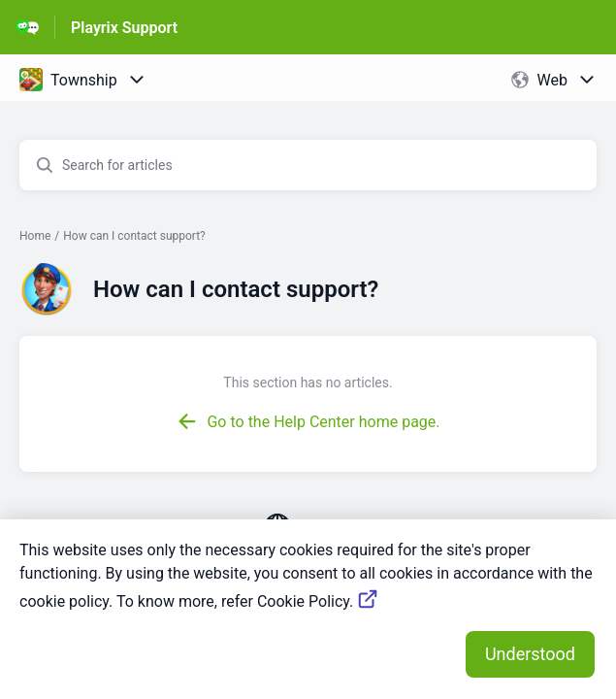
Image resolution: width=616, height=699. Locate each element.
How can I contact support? (134, 236)
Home (35, 236)
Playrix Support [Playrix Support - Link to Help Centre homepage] (124, 28)
